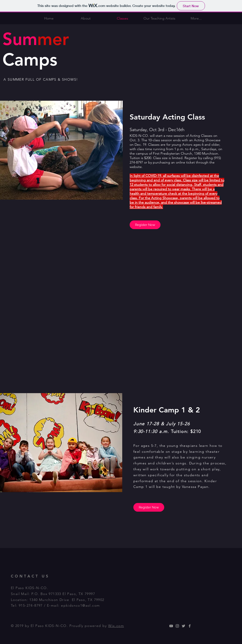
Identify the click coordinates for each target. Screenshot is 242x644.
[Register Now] (145, 225)
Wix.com (116, 626)
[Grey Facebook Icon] (190, 626)
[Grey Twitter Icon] (183, 626)
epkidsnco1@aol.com (80, 605)
